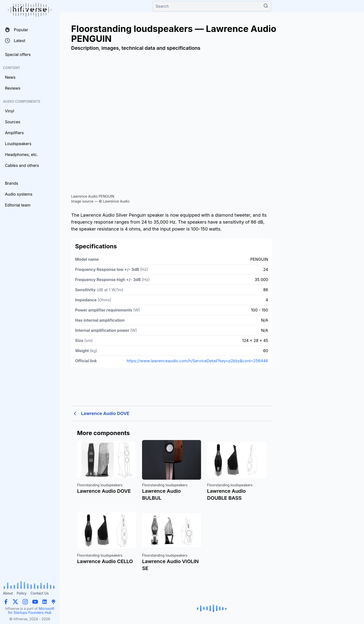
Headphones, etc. (22, 155)
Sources (13, 122)
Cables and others (22, 165)
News (10, 77)
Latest (15, 41)
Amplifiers (14, 133)
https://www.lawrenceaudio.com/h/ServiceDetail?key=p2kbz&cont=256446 (197, 361)
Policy (22, 593)
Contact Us (40, 593)
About (8, 593)
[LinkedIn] (45, 602)
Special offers (18, 54)
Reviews (13, 88)
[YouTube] (35, 602)
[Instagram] (25, 602)
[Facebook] (6, 602)
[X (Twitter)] (15, 602)
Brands (12, 183)
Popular (17, 30)
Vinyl (10, 111)
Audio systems (19, 194)
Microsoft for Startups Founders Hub (31, 611)
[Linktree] (53, 602)
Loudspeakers (18, 144)
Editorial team (18, 205)
